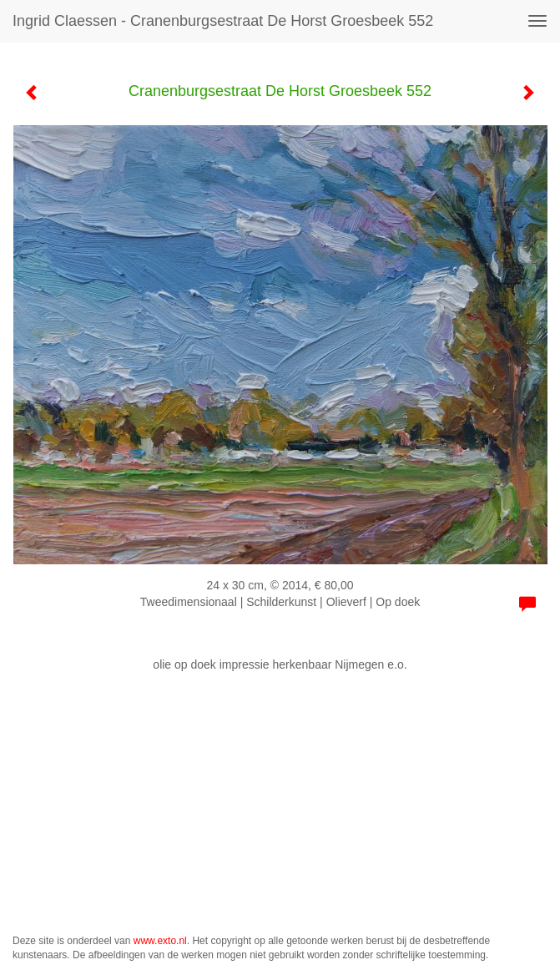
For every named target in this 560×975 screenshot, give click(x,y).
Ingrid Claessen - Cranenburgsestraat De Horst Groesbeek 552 (223, 21)
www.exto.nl (160, 941)
